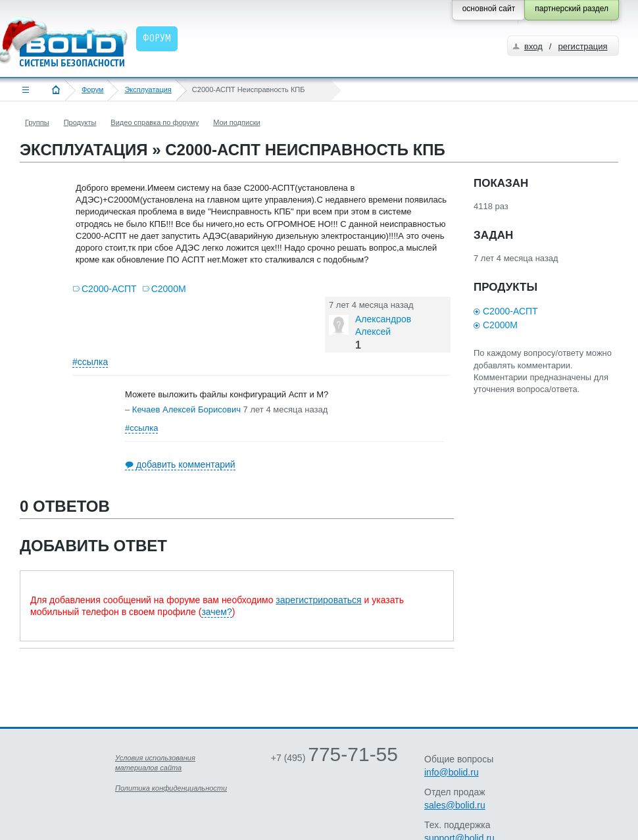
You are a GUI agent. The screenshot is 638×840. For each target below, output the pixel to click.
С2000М (169, 289)
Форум (92, 89)
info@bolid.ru (452, 772)
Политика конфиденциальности (171, 788)
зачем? (216, 612)
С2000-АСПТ (109, 289)
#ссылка (90, 362)
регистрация (582, 46)
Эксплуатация (148, 89)
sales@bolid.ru (455, 805)
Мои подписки (236, 122)
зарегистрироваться (318, 600)
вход (533, 46)
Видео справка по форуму (155, 122)
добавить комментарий (186, 464)
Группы (37, 122)
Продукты (80, 122)
